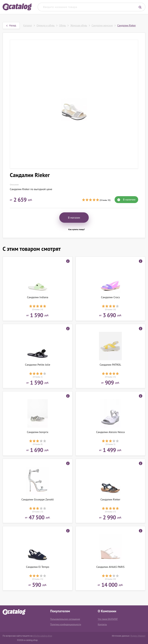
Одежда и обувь (46, 25)
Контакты (102, 624)
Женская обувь (79, 25)
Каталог (28, 25)
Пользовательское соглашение (65, 619)
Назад (11, 25)
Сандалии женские (102, 25)
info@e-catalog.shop (42, 636)
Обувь (63, 25)
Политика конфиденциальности (66, 624)
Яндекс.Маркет (138, 636)
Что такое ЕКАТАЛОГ (108, 619)
